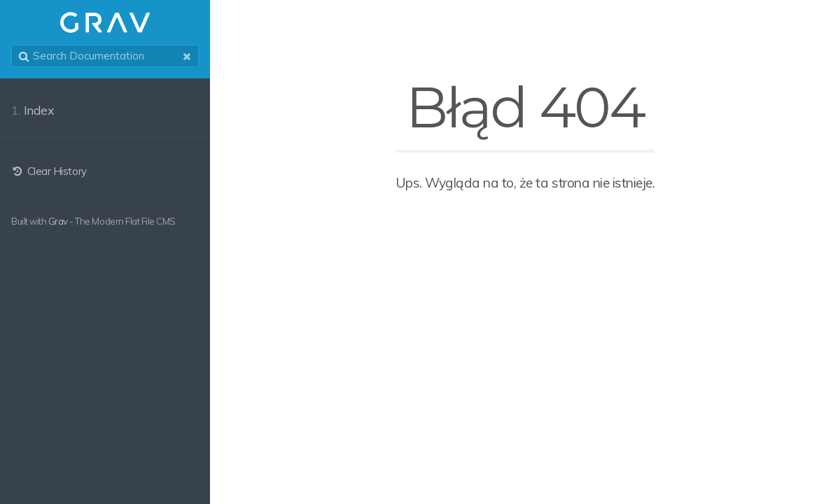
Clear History (49, 171)
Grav (58, 221)
